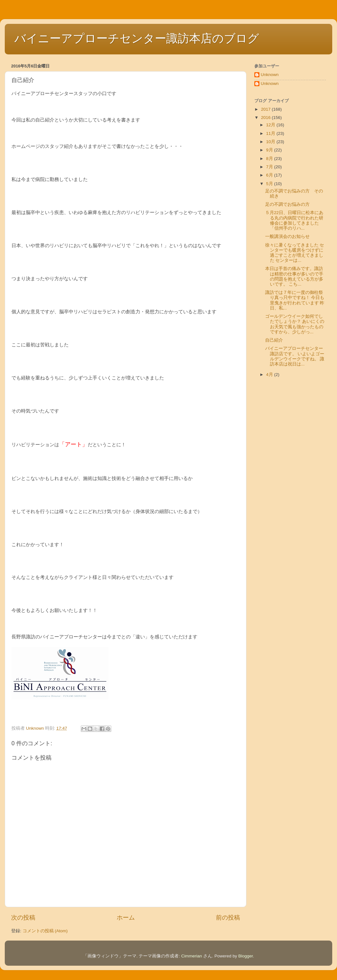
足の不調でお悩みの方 (287, 204)
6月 (270, 175)
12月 (271, 125)
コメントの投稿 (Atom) (45, 931)
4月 (270, 375)
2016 (266, 118)
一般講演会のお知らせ (287, 236)
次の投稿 (23, 917)
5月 (270, 184)
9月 (270, 150)
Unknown (270, 75)
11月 (271, 133)
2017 (266, 109)
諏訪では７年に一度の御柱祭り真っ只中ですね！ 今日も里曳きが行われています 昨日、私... (295, 300)
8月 (270, 159)
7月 (270, 167)
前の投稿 (228, 917)
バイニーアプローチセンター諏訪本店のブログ (137, 38)
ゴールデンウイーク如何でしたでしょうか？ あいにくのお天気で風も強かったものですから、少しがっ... (295, 324)
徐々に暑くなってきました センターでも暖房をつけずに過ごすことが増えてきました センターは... (295, 253)
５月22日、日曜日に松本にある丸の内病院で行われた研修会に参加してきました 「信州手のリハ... (294, 220)
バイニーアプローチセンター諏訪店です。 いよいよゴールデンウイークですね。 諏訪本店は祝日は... (295, 356)
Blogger (246, 956)
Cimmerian (192, 956)
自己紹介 (274, 340)
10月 (271, 142)
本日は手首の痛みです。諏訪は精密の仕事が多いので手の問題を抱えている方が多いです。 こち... (294, 276)
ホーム (126, 917)
